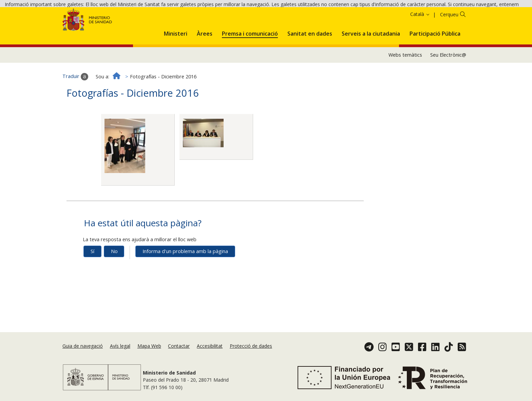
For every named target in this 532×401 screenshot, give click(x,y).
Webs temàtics (405, 89)
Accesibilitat (210, 352)
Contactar (179, 352)
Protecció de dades (251, 352)
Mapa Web (149, 352)
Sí (92, 285)
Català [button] (420, 48)
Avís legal (120, 352)
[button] (176, 66)
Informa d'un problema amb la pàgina (185, 285)
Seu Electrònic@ (448, 89)
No (114, 285)
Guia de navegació (83, 352)
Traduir (75, 111)
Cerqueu (449, 48)
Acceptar (281, 17)
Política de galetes (244, 16)
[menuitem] (176, 66)
